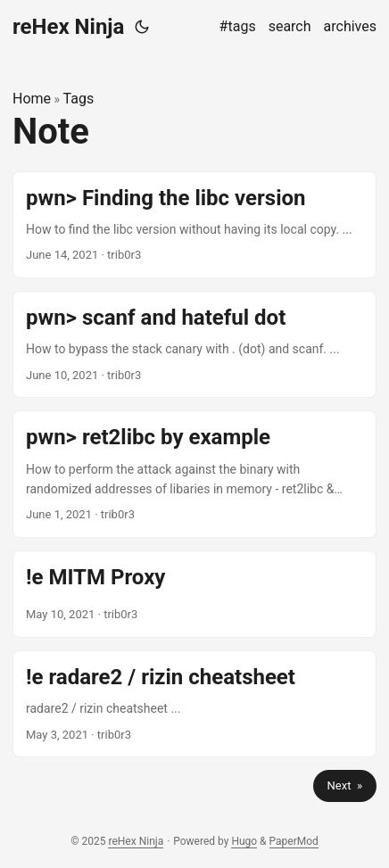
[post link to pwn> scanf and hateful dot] (194, 344)
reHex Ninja (68, 27)
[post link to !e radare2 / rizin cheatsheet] (194, 704)
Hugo (244, 841)
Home (32, 99)
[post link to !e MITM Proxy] (194, 594)
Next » (345, 785)
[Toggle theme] (142, 27)
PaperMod (294, 841)
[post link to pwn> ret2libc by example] (194, 474)
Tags (79, 99)
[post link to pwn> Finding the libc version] (194, 225)
